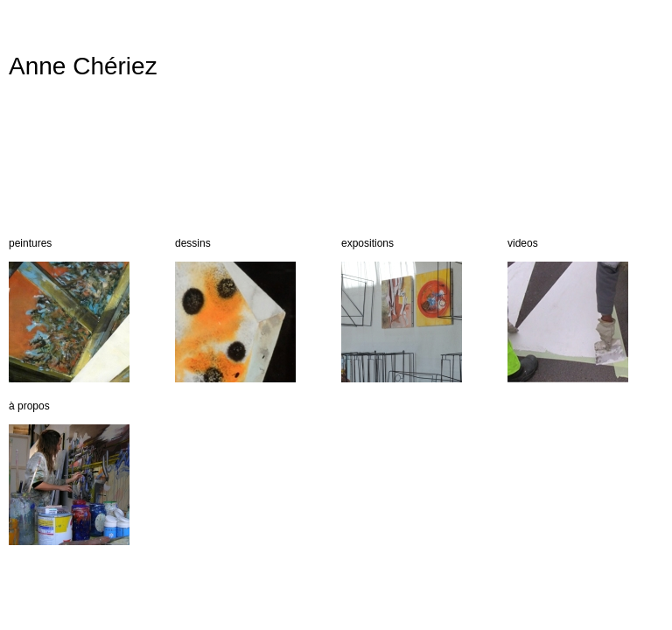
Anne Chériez (83, 66)
